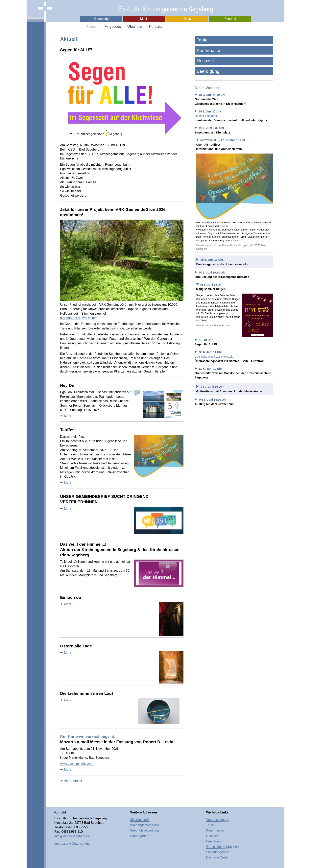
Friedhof (230, 19)
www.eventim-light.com (76, 764)
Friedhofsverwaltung (145, 830)
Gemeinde (101, 19)
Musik (144, 19)
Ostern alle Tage (76, 646)
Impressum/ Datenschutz (72, 844)
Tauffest (68, 430)
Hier (239, 241)
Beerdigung (208, 71)
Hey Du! (68, 385)
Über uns (135, 26)
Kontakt (155, 26)
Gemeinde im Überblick (223, 847)
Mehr (68, 416)
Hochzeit (205, 61)
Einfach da (71, 597)
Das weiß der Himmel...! (120, 550)
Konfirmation (209, 50)
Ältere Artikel (73, 781)
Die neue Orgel (217, 857)
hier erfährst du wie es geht (79, 318)
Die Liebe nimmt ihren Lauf (87, 693)
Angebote (113, 26)
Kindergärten (139, 836)
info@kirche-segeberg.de (72, 836)
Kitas (187, 19)
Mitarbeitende (140, 820)
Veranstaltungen (218, 820)
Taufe (202, 40)
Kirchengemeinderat (144, 825)
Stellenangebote (218, 852)
